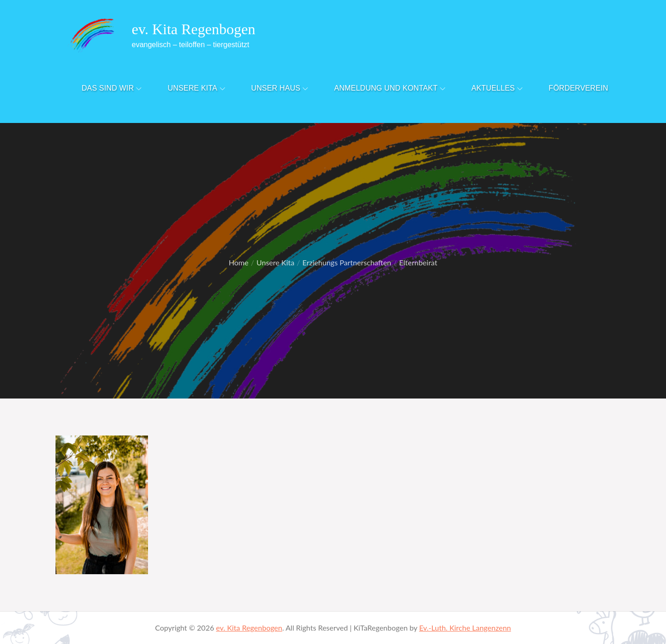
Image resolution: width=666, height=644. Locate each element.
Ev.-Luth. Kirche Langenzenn (465, 628)
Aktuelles (497, 88)
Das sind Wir (111, 88)
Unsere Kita (197, 88)
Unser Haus (280, 88)
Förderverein (578, 88)
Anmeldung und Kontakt (390, 88)
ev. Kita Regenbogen (194, 29)
